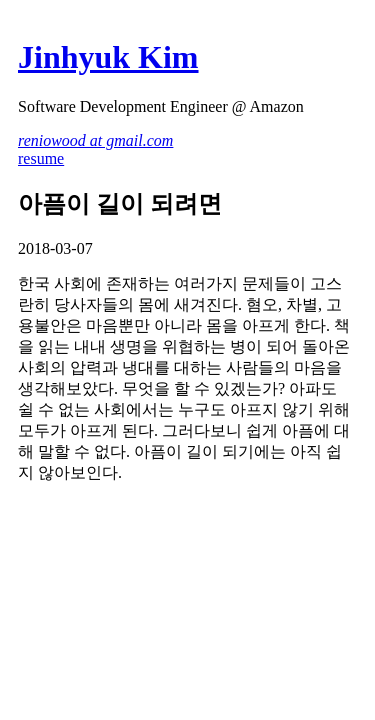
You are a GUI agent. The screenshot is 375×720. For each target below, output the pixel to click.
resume (41, 158)
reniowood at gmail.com (95, 140)
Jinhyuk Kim (108, 57)
